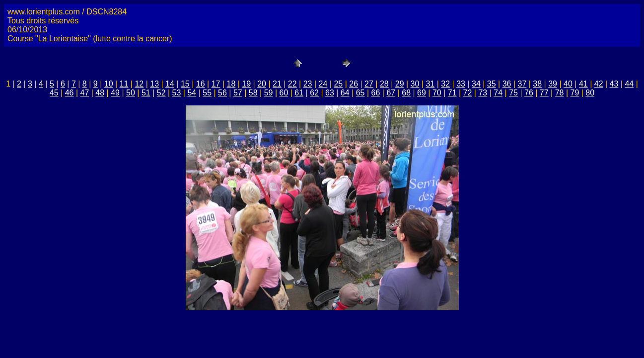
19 (246, 84)
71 (452, 93)
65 (360, 93)
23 (308, 84)
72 (468, 93)
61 (299, 93)
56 (222, 93)
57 (238, 93)
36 (507, 84)
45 (54, 93)
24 (323, 84)
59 (269, 93)
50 (131, 93)
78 (560, 93)
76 (529, 93)
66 (376, 93)
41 (583, 84)
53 (177, 93)
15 (185, 84)
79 (575, 93)
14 (170, 84)
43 (614, 84)
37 (522, 84)
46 (70, 93)
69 (422, 93)
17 (216, 84)
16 (201, 84)
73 (483, 93)
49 (115, 93)
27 (369, 84)
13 (154, 84)
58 (253, 93)
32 (445, 84)
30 (415, 84)
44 (629, 84)
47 (85, 93)
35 (492, 84)
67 (391, 93)
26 (354, 84)
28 (384, 84)
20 (262, 84)
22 (292, 84)
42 (599, 84)
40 (568, 84)
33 (461, 84)
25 (338, 84)
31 (430, 84)
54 (192, 93)
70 (437, 93)
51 (146, 93)
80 (590, 93)
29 (400, 84)
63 (330, 93)
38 (537, 84)
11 (124, 84)
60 (284, 93)
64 (345, 93)
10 (109, 84)
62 (314, 93)
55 (207, 93)
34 (476, 84)
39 (553, 84)
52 (161, 93)
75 (513, 93)
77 (544, 93)
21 (277, 84)
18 (231, 84)
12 (139, 84)
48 (100, 93)
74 (498, 93)
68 (406, 93)
